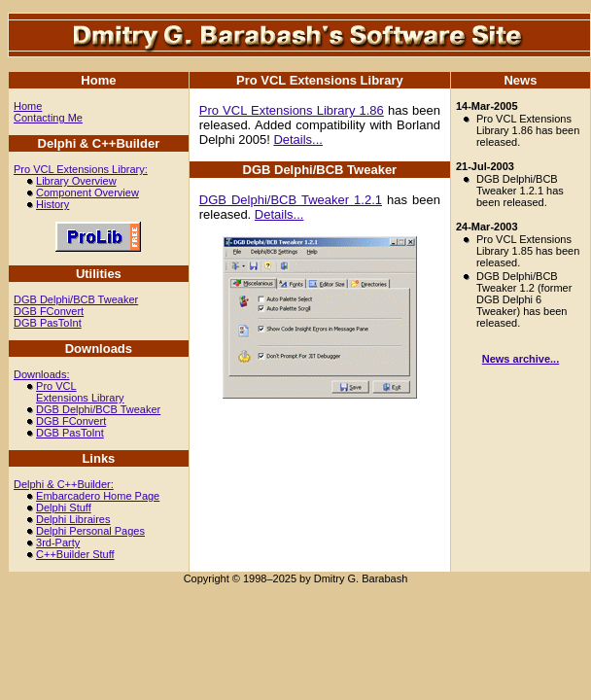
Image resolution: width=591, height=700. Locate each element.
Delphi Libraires (73, 519)
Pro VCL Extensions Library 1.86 (292, 110)
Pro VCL (56, 386)
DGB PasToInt (48, 323)
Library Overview (76, 181)
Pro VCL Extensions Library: (81, 169)
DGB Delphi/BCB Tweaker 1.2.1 (291, 200)
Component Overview (87, 192)
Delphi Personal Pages (90, 531)
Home (28, 106)
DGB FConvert (49, 311)
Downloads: (41, 374)
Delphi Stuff (64, 507)
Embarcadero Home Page (98, 496)
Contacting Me (48, 118)
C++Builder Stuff (75, 554)
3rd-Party (58, 542)
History (52, 204)
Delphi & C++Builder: (64, 484)
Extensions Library (80, 398)
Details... (298, 140)
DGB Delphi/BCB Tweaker (76, 299)
